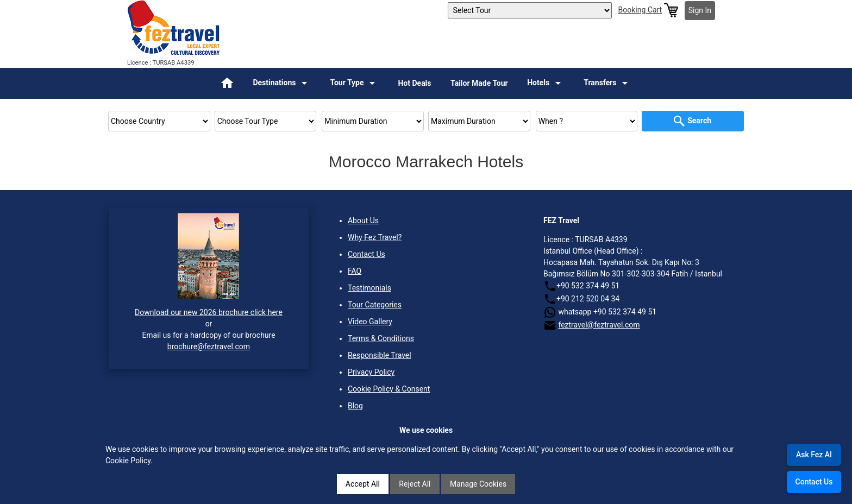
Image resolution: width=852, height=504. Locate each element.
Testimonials (369, 288)
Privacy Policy (371, 372)
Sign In (700, 10)
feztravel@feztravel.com (599, 325)
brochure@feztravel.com (209, 346)
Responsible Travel (380, 355)
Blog (355, 406)
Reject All (415, 484)
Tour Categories (375, 305)
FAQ (355, 271)
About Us (363, 220)
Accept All (363, 484)
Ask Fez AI (814, 455)
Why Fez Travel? (375, 237)
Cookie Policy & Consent (389, 389)
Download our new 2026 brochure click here (209, 312)
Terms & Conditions (381, 338)
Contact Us (367, 254)
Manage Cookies (478, 484)
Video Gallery (370, 322)
